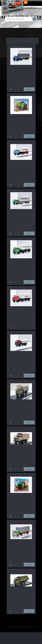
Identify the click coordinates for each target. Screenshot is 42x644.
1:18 (33, 616)
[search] (34, 19)
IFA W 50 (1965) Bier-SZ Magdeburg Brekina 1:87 (19, 167)
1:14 (19, 618)
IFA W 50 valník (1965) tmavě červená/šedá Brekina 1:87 (20, 357)
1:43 (24, 616)
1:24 (29, 616)
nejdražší (26, 39)
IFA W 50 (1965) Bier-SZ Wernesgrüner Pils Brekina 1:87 (21, 264)
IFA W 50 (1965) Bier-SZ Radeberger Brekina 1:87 (19, 313)
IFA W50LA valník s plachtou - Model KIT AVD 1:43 (20, 499)
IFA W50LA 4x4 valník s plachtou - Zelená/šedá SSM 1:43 (21, 406)
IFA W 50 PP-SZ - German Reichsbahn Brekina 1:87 (20, 546)
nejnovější (34, 39)
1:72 (23, 618)
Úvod (17, 26)
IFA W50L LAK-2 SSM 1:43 (20, 594)
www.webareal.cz (27, 622)
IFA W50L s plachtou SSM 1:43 (21, 452)
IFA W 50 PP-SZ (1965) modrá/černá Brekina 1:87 (19, 71)
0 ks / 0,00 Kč (32, 1)
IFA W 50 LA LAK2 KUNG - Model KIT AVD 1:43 (21, 120)
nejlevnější (17, 39)
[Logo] (20, 10)
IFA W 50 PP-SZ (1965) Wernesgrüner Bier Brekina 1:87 (21, 215)
